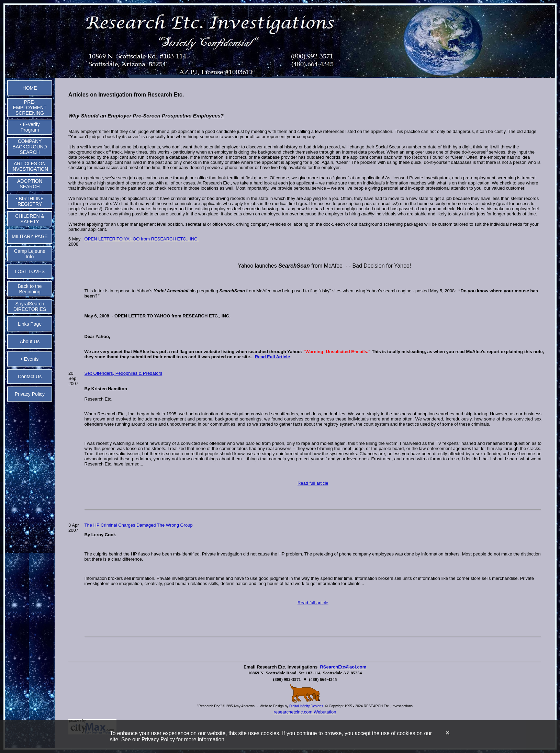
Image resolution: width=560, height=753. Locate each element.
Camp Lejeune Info (30, 254)
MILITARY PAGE (30, 236)
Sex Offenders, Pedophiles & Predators (124, 373)
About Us (30, 341)
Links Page (30, 324)
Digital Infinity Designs (306, 706)
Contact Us (30, 376)
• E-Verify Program (30, 127)
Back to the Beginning (30, 289)
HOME (30, 88)
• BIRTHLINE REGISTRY (30, 201)
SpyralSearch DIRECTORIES (30, 306)
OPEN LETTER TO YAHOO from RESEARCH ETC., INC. (142, 239)
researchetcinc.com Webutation (305, 712)
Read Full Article (272, 357)
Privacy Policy (158, 739)
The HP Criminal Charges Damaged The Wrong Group (139, 525)
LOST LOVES (30, 271)
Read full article (313, 483)
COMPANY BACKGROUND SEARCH (30, 147)
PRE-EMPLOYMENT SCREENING (30, 108)
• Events (30, 359)
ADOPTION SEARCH (30, 184)
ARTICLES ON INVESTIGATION (30, 166)
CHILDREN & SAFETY (30, 219)
